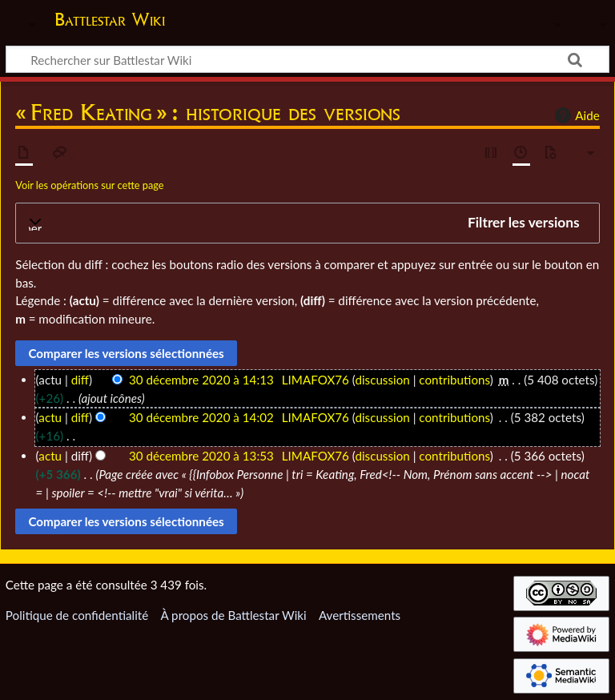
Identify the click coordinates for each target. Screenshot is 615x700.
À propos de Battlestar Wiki (233, 615)
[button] (307, 223)
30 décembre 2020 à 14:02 (201, 417)
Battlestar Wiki (110, 19)
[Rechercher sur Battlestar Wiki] (307, 59)
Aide (575, 115)
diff (80, 380)
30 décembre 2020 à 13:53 (201, 456)
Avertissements (360, 615)
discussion (382, 380)
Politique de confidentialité (77, 615)
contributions (454, 380)
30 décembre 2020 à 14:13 (201, 380)
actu (50, 417)
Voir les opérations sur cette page (89, 185)
